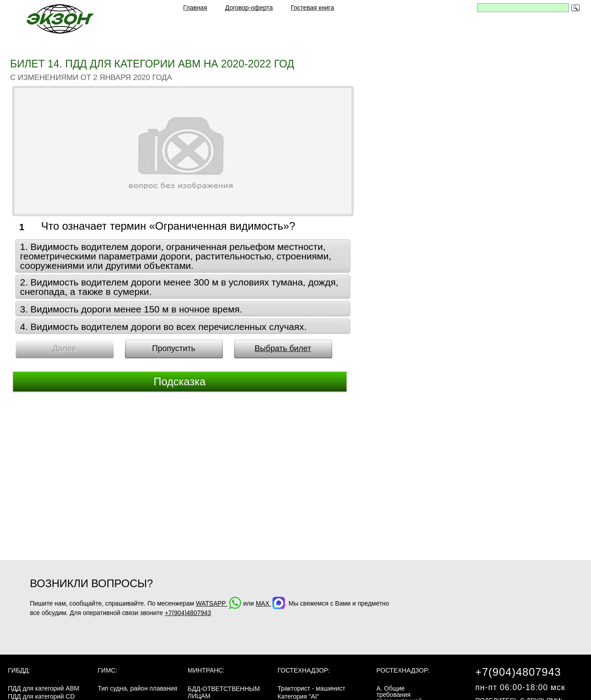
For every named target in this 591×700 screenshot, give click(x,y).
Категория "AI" (299, 696)
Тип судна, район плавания (138, 688)
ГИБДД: (19, 670)
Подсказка (180, 381)
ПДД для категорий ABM (44, 688)
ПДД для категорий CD (42, 696)
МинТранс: (206, 670)
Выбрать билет (283, 348)
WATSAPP (219, 603)
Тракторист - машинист (312, 688)
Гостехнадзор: (304, 670)
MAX (270, 603)
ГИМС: (108, 670)
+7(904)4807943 (188, 613)
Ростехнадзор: (403, 670)
